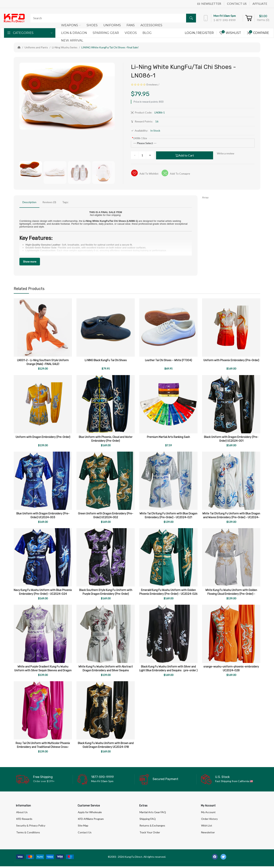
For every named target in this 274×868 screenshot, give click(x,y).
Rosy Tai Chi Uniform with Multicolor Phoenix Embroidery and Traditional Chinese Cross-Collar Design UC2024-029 (43, 747)
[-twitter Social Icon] (223, 858)
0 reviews (152, 84)
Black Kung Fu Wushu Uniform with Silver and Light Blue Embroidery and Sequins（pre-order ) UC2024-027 (168, 670)
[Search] (112, 18)
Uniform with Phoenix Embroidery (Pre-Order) (231, 360)
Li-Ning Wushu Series (65, 47)
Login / (191, 33)
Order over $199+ (44, 781)
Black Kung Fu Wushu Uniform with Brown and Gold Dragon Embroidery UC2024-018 (106, 745)
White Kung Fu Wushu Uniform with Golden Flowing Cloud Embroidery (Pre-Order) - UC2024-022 (231, 594)
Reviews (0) (49, 202)
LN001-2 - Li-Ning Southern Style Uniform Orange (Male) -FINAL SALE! (43, 362)
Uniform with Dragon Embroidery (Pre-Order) (43, 437)
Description (29, 202)
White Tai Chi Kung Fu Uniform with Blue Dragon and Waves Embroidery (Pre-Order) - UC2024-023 (231, 517)
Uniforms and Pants (36, 47)
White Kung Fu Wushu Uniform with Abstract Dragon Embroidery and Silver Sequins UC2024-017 (106, 670)
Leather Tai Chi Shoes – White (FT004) (168, 360)
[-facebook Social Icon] (215, 858)
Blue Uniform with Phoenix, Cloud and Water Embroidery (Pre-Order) (106, 439)
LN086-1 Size (140, 138)
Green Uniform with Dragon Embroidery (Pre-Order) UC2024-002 (106, 515)
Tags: (65, 202)
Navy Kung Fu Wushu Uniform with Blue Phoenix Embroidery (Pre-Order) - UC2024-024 (43, 592)
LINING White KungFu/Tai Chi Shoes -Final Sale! (110, 47)
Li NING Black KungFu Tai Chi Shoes (106, 360)
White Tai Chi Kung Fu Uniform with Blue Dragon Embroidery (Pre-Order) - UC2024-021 (168, 515)
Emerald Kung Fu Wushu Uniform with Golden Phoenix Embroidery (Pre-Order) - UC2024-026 (168, 592)
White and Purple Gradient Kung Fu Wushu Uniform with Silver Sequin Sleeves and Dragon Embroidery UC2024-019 (43, 670)
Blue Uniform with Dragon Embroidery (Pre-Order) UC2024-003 (43, 515)
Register (206, 33)
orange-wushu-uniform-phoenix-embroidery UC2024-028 (231, 669)
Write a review (226, 153)
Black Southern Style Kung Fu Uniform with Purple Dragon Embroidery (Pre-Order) (106, 592)
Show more (30, 262)
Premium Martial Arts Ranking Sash (168, 437)
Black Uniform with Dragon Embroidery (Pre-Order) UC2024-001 (231, 439)
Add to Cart (185, 155)
